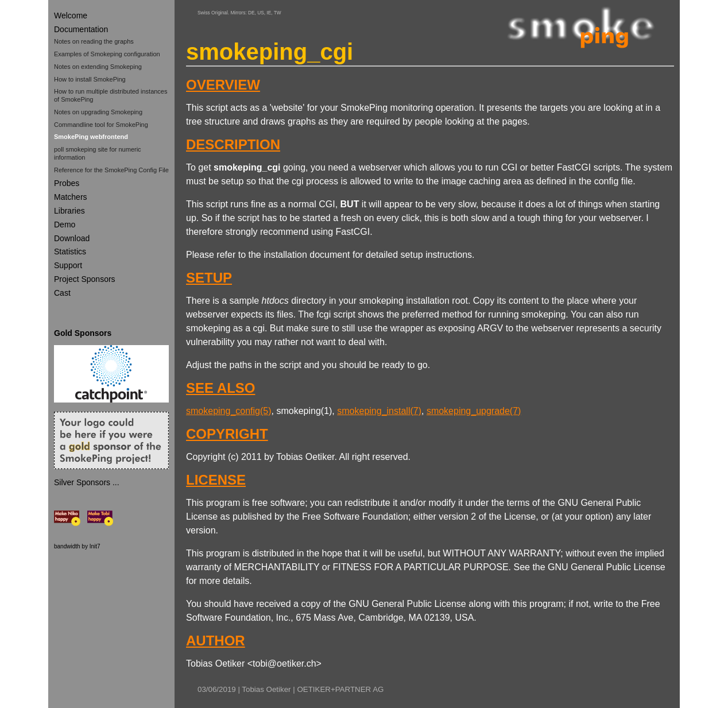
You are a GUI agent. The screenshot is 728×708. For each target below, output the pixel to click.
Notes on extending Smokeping (98, 67)
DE (251, 13)
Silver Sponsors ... (87, 482)
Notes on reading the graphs (94, 41)
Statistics (70, 252)
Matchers (71, 197)
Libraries (69, 211)
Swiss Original (213, 13)
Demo (65, 225)
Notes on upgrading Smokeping (98, 112)
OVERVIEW (223, 85)
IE (269, 13)
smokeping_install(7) (379, 411)
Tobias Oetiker (266, 689)
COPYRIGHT (227, 434)
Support (68, 265)
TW (278, 13)
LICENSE (216, 480)
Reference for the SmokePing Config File (111, 170)
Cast (62, 293)
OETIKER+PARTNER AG (340, 689)
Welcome (71, 16)
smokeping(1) (304, 411)
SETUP (209, 278)
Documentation (81, 29)
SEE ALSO (220, 388)
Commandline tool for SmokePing (101, 125)
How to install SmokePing (90, 79)
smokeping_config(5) (229, 411)
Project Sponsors (85, 279)
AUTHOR (216, 641)
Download (72, 238)
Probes (67, 183)
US (261, 13)
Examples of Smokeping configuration (107, 54)
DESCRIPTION (233, 144)
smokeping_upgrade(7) (474, 411)
